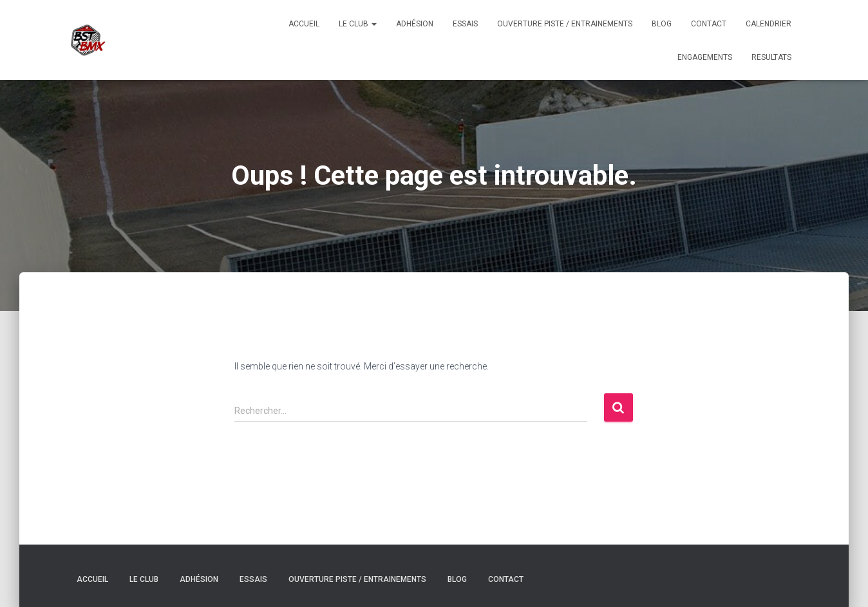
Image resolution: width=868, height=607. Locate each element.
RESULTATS (771, 57)
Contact (709, 24)
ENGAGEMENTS (705, 57)
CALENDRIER (769, 24)
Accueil (304, 24)
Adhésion (415, 24)
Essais (465, 24)
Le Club (358, 24)
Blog (662, 24)
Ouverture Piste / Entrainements (565, 24)
